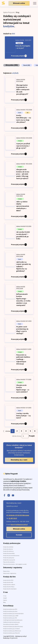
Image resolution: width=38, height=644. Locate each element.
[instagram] (9, 496)
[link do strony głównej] (5, 4)
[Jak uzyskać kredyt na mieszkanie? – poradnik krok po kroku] (19, 235)
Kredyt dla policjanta (9, 558)
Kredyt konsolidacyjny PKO (10, 609)
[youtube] (13, 496)
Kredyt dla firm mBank (9, 585)
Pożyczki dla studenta (9, 562)
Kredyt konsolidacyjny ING (10, 618)
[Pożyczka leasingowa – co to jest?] (19, 48)
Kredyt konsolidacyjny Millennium (12, 631)
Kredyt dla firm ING (8, 582)
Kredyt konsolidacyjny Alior (10, 611)
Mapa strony (6, 571)
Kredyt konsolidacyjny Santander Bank (13, 614)
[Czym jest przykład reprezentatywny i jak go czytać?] (19, 145)
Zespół (5, 598)
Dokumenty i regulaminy (10, 573)
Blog (4, 602)
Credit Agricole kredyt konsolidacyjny (13, 620)
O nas (5, 596)
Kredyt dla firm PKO (8, 580)
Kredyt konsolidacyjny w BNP (11, 616)
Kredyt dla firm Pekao (9, 587)
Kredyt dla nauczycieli (9, 560)
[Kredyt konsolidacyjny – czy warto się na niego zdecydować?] (19, 118)
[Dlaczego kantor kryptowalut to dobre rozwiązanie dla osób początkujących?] (19, 89)
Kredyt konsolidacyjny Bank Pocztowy (13, 626)
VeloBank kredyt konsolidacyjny (12, 622)
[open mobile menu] (35, 3)
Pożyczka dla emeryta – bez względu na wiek (15, 564)
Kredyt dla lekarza (8, 549)
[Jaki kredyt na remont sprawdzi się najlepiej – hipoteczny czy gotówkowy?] (19, 265)
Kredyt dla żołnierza (8, 551)
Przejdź (32, 436)
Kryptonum (14, 638)
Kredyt (20, 141)
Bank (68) (27, 65)
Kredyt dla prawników (9, 553)
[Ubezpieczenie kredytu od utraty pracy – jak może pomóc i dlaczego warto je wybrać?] (19, 174)
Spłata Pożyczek (9, 12)
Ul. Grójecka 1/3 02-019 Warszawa (18, 515)
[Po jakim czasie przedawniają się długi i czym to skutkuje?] (19, 330)
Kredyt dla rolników (8, 547)
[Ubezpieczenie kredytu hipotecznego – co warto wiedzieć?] (19, 388)
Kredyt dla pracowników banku (11, 556)
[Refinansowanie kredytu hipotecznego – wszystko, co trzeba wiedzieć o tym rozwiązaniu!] (19, 298)
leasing (19, 43)
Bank (20, 113)
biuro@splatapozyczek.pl (19, 525)
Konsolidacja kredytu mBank (11, 624)
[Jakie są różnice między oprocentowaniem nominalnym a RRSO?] (19, 205)
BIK (28, 113)
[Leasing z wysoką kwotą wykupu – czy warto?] (19, 415)
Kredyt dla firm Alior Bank (10, 589)
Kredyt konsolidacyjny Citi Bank (11, 629)
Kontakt (19, 535)
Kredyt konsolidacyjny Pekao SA (11, 633)
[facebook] (4, 496)
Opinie (5, 600)
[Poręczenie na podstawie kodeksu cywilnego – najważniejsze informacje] (19, 359)
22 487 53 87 (13, 518)
